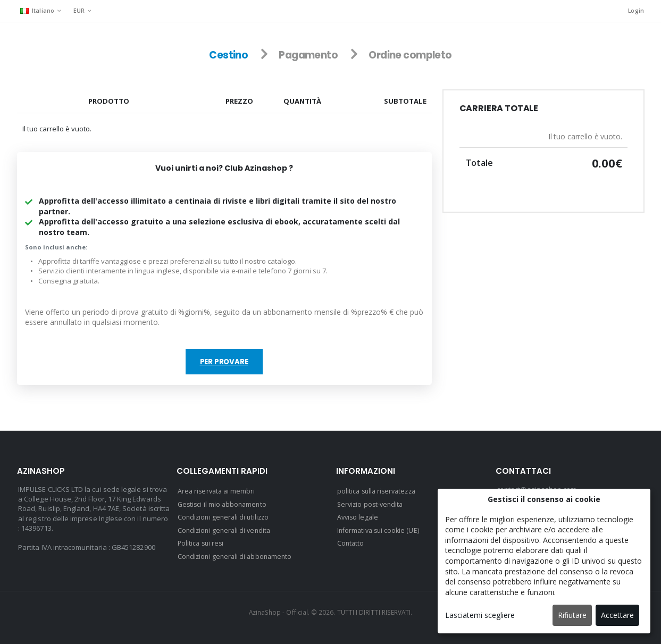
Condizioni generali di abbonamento (237, 556)
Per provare (224, 363)
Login (635, 11)
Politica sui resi (202, 543)
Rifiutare (572, 615)
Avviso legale (359, 517)
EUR (80, 10)
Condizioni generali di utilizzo (225, 517)
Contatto (351, 543)
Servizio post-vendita (372, 505)
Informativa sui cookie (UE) (380, 530)
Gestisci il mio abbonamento (224, 505)
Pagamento (307, 55)
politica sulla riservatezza (379, 492)
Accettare (617, 615)
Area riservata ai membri (218, 492)
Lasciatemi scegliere (480, 615)
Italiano (37, 10)
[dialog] (544, 561)
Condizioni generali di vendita (226, 530)
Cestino (224, 55)
